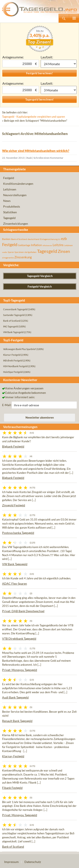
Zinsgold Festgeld (14, 505)
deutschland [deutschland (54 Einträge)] (33, 239)
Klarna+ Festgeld (13, 756)
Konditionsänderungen (18, 184)
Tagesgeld (9, 218)
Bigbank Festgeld (13, 446)
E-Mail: (7, 405)
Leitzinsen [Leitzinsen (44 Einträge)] (68, 245)
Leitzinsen (10, 189)
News (7, 201)
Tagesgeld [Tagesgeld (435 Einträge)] (47, 251)
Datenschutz (33, 862)
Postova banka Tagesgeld (18, 533)
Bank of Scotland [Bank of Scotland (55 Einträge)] (19, 239)
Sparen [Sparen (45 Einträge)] (11, 252)
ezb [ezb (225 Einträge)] (64, 238)
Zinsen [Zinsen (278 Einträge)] (64, 251)
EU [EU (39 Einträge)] (59, 239)
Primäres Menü (74, 18)
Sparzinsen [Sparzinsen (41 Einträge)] (19, 252)
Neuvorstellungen (15, 195)
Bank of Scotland (13, 847)
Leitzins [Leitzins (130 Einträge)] (58, 245)
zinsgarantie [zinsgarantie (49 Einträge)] (8, 258)
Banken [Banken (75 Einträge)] (6, 239)
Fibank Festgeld (12, 788)
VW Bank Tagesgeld (15, 564)
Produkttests (12, 206)
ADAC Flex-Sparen (15, 583)
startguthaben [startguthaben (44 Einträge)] (30, 252)
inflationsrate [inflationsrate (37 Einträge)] (47, 245)
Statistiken (10, 212)
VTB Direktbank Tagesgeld (19, 639)
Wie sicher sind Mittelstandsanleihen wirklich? (36, 151)
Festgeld (9, 178)
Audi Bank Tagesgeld (15, 697)
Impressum (11, 862)
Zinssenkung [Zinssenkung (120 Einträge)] (23, 257)
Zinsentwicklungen (16, 224)
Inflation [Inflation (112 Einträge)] (36, 245)
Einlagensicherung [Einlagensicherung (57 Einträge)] (49, 239)
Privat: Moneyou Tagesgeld (20, 670)
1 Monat (59, 64)
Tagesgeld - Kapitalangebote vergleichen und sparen (33, 117)
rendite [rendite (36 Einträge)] (5, 252)
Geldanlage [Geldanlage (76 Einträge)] (24, 245)
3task (29, 158)
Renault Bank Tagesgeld (17, 721)
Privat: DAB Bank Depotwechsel (23, 611)
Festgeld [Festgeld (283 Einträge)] (10, 245)
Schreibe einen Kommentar (48, 158)
